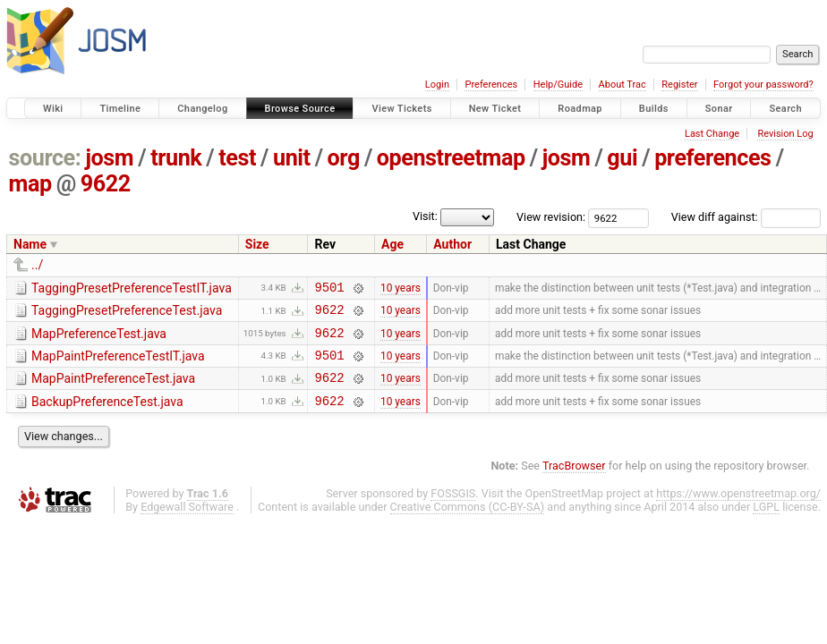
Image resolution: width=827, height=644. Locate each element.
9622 (106, 184)
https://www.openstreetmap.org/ (738, 509)
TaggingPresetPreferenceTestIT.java (132, 288)
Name (30, 244)
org (344, 158)
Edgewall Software (187, 523)
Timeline (120, 109)
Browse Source (300, 109)
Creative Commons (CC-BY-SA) (468, 523)
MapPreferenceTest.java (99, 339)
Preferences (491, 85)
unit (292, 158)
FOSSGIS (453, 509)
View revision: (551, 217)
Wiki (53, 109)
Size (257, 244)
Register (679, 85)
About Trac (622, 85)
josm (109, 158)
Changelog (202, 109)
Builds (654, 109)
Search (785, 109)
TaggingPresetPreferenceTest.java (127, 313)
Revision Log (785, 134)
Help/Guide (558, 85)
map (30, 184)
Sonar (719, 109)
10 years (401, 289)
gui (622, 158)
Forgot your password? (763, 85)
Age (392, 244)
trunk (176, 158)
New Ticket (495, 109)
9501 (329, 289)
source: (45, 158)
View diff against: (746, 217)
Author (452, 244)
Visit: (425, 216)
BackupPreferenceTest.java (107, 415)
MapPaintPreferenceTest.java (113, 389)
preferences (712, 158)
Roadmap (580, 109)
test (237, 158)
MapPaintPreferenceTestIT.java (118, 364)
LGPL (766, 523)
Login (437, 85)
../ (37, 265)
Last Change (712, 134)
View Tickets (401, 109)
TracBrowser (574, 482)
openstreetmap (451, 158)
